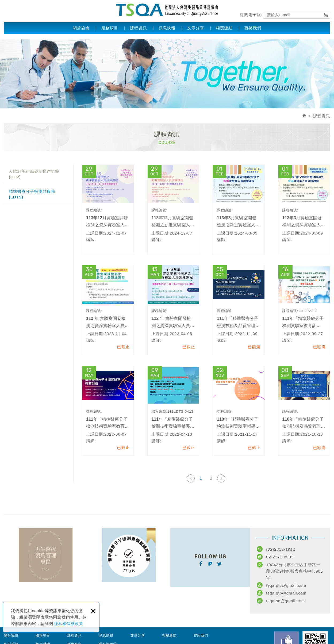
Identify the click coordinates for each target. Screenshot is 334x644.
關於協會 (81, 27)
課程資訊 (138, 27)
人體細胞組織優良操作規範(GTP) (34, 174)
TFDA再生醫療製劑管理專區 (46, 555)
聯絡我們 (253, 27)
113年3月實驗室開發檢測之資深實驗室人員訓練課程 (304, 209)
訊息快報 (167, 27)
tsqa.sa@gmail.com (285, 601)
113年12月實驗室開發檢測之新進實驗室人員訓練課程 (173, 209)
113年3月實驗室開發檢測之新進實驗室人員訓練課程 (239, 209)
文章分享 (196, 27)
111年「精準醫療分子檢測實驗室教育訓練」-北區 (304, 310)
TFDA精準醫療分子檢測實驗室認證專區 (129, 555)
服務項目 (110, 27)
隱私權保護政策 (69, 624)
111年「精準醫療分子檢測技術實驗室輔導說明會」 (173, 411)
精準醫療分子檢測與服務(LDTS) (32, 194)
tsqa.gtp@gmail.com (286, 593)
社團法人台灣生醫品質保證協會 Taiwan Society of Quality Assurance (167, 9)
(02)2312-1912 (281, 549)
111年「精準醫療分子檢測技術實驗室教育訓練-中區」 (108, 411)
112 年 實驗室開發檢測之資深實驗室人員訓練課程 (108, 310)
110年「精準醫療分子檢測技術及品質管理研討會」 (304, 411)
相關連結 (224, 27)
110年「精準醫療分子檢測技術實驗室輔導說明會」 (239, 411)
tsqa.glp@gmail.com (286, 585)
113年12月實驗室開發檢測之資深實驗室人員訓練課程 (108, 209)
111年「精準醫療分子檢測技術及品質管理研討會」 (239, 310)
